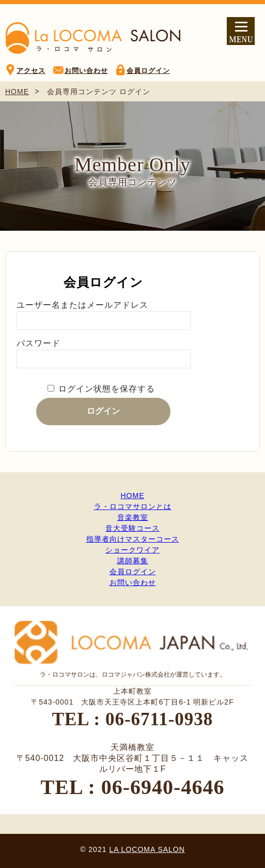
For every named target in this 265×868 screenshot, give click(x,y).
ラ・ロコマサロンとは (133, 506)
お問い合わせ (86, 71)
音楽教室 (133, 517)
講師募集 (133, 561)
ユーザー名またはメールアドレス (82, 305)
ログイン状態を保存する (107, 389)
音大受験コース (132, 528)
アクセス (31, 71)
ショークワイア (132, 550)
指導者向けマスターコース (133, 539)
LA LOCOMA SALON (147, 849)
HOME (17, 92)
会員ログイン (148, 71)
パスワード (38, 343)
